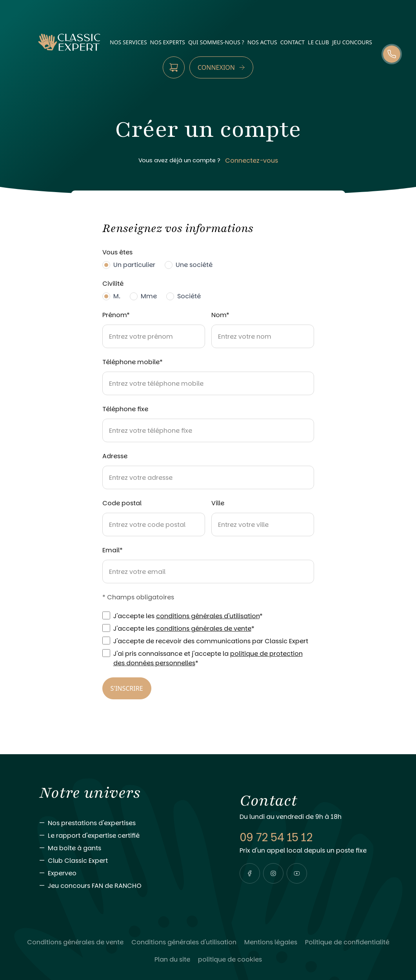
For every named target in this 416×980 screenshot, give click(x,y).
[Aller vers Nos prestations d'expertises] (124, 823)
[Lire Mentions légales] (271, 942)
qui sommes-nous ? (216, 42)
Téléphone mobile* (133, 362)
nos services (128, 42)
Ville (218, 503)
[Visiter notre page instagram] (273, 873)
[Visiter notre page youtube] (297, 873)
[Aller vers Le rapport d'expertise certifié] (124, 836)
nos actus (262, 42)
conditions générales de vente (204, 629)
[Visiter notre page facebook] (250, 873)
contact (292, 42)
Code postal (122, 503)
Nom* (220, 315)
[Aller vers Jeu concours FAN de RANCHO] (124, 886)
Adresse (115, 456)
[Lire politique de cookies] (230, 960)
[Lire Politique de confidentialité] (347, 942)
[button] (250, 873)
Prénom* (116, 315)
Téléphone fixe (125, 409)
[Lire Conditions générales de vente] (75, 942)
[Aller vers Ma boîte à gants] (124, 848)
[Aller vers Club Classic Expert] (124, 861)
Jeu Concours (352, 42)
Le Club (318, 42)
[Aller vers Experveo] (124, 873)
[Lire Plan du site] (172, 960)
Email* (113, 550)
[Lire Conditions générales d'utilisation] (184, 942)
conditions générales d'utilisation (208, 616)
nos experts (168, 42)
